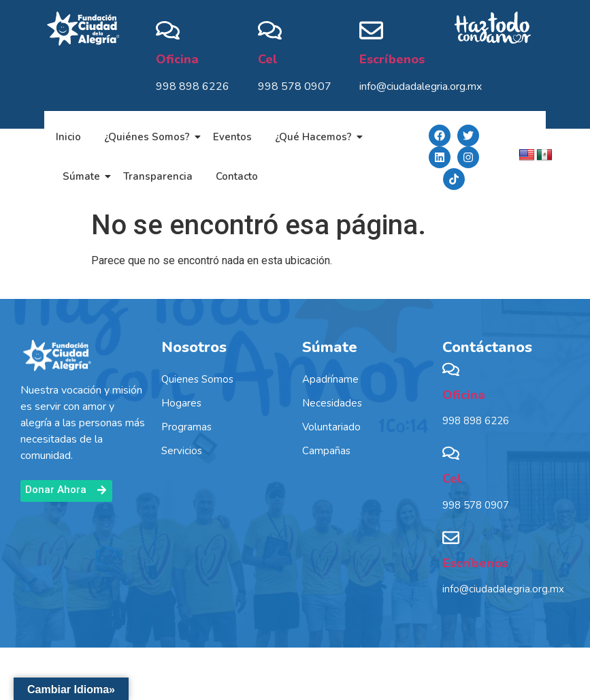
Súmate (84, 176)
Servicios (182, 451)
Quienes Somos (197, 379)
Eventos (232, 137)
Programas (186, 427)
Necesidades (332, 403)
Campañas (326, 451)
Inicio (68, 137)
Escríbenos (392, 59)
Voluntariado (331, 427)
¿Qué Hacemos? (316, 137)
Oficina (177, 59)
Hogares (181, 403)
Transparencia (158, 176)
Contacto (237, 176)
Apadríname (330, 379)
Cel (268, 59)
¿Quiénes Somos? (149, 137)
